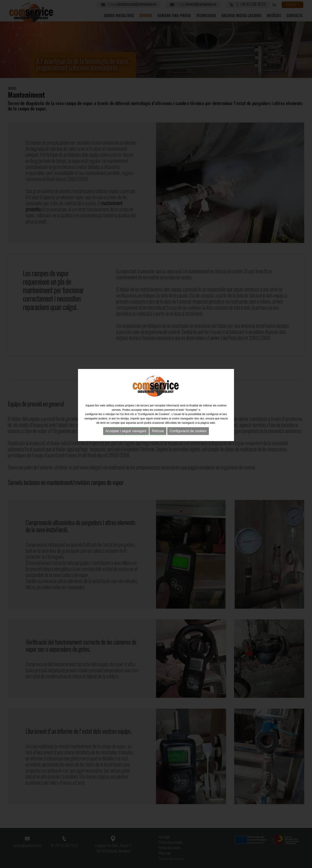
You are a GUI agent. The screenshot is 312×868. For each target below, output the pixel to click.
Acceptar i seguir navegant (126, 424)
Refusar (158, 424)
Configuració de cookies (188, 424)
